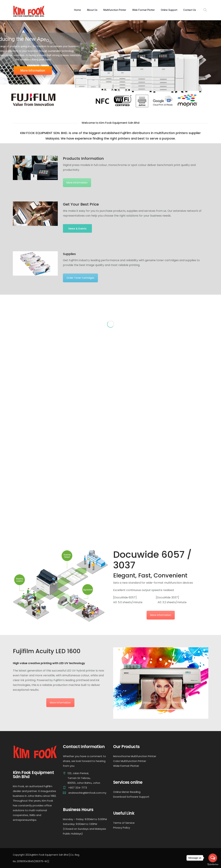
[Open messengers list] (213, 858)
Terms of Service (124, 823)
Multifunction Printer (115, 10)
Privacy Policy (122, 828)
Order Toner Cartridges (80, 278)
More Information (33, 70)
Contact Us (190, 10)
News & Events (77, 229)
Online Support (169, 10)
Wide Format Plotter (144, 10)
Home (77, 10)
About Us (92, 10)
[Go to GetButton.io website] (213, 864)
